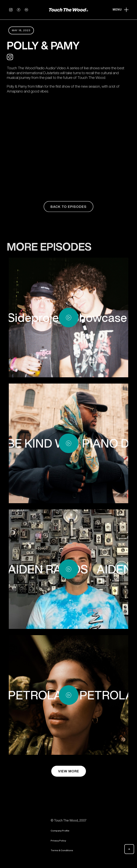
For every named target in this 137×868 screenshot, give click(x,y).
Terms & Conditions (62, 853)
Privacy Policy (58, 843)
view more (69, 771)
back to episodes (68, 209)
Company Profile (60, 833)
